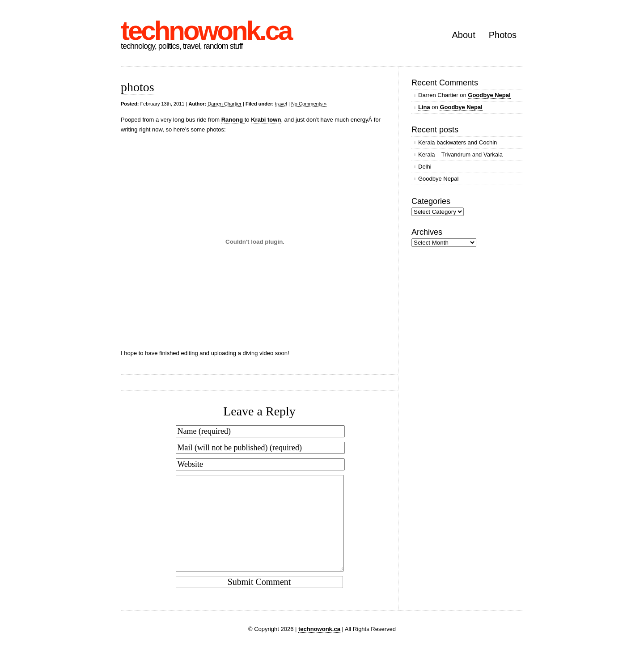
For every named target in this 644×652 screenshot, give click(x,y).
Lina (424, 107)
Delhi (425, 167)
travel (281, 104)
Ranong (233, 120)
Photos (503, 35)
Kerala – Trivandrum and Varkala (460, 155)
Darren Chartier (225, 104)
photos (138, 87)
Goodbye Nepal (489, 95)
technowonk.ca (206, 31)
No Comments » (309, 104)
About (463, 35)
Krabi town (266, 120)
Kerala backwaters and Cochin (458, 142)
